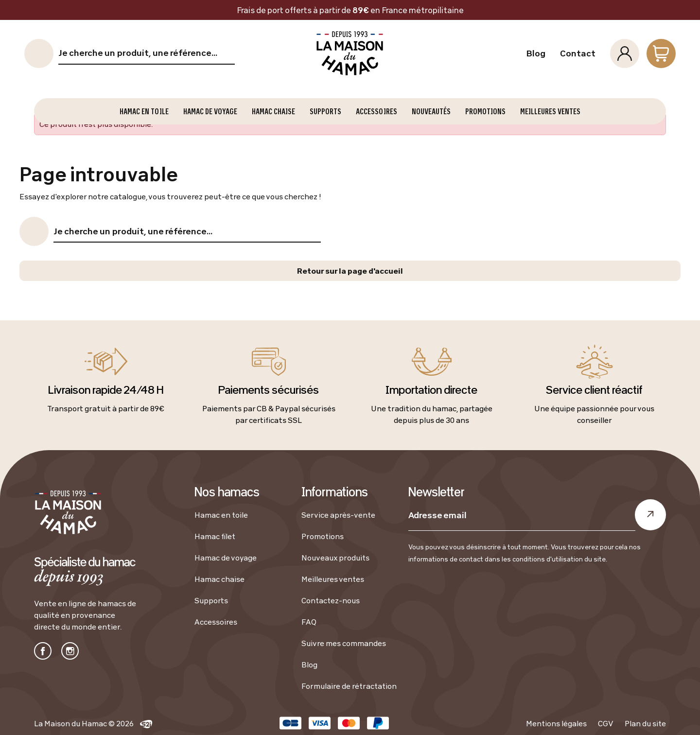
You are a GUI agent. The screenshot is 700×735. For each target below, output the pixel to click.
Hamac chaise (219, 579)
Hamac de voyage (226, 558)
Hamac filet (215, 536)
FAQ (309, 622)
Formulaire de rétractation (349, 686)
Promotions (323, 536)
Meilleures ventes (333, 579)
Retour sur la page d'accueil (350, 271)
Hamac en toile (221, 515)
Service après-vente (338, 515)
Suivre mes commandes (344, 643)
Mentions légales (556, 723)
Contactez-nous (331, 600)
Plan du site (645, 723)
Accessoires (216, 622)
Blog (536, 53)
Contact (578, 53)
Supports (211, 600)
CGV (606, 723)
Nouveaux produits (335, 558)
